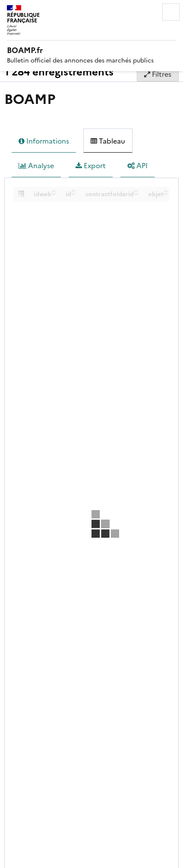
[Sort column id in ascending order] (74, 191)
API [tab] (137, 166)
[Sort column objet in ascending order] (166, 191)
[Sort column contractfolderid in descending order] (136, 194)
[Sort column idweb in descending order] (54, 194)
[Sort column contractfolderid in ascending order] (136, 191)
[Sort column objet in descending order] (166, 194)
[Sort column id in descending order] (74, 194)
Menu (171, 12)
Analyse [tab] (36, 166)
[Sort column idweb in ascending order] (54, 191)
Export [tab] (91, 166)
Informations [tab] (44, 141)
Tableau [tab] (108, 141)
